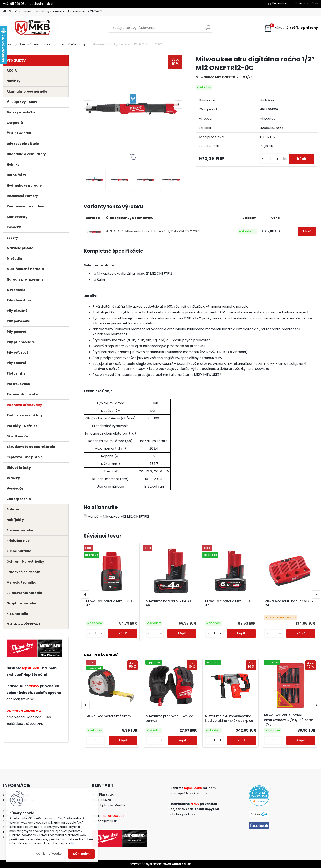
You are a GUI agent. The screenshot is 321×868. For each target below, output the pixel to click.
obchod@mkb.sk (20, 699)
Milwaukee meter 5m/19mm (109, 716)
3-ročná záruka (21, 11)
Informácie (76, 11)
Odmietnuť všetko (49, 854)
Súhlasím (81, 854)
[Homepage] (5, 12)
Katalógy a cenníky (50, 11)
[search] (208, 29)
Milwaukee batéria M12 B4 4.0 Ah (169, 603)
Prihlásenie (280, 3)
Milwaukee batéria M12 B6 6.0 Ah (228, 603)
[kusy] (270, 159)
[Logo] (31, 28)
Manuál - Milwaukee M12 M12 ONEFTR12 (116, 517)
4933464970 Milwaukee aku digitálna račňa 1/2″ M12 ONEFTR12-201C (153, 231)
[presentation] (88, 104)
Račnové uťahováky (72, 44)
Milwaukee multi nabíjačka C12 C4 (289, 603)
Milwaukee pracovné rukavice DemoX (169, 719)
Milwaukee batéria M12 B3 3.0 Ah (109, 603)
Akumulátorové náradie (36, 44)
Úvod (9, 44)
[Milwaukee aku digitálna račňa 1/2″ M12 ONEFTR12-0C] (133, 104)
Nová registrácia (306, 3)
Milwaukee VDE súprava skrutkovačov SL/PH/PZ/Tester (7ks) (289, 720)
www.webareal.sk (177, 864)
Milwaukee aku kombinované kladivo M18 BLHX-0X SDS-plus (229, 719)
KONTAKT (95, 11)
